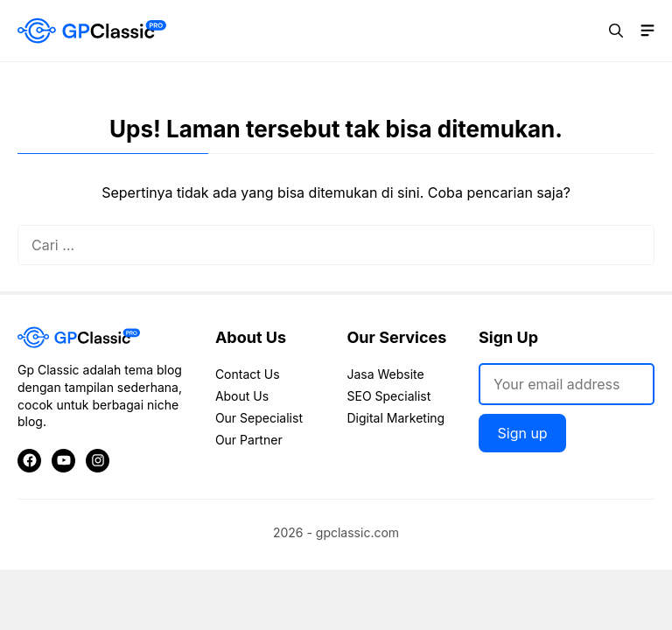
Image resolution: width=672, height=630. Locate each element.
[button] (616, 31)
